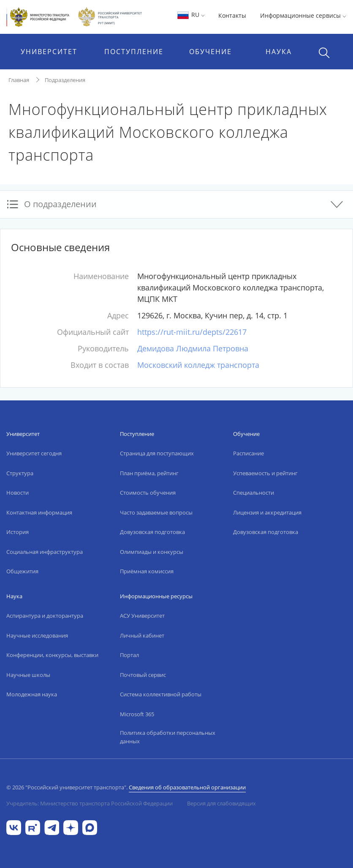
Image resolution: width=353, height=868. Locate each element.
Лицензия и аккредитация (267, 512)
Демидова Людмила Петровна (193, 348)
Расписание (248, 453)
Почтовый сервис (143, 675)
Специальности (254, 493)
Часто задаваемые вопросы (156, 512)
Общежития (22, 571)
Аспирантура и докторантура (45, 616)
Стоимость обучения (148, 493)
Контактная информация (39, 512)
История (18, 532)
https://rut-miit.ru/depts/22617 (192, 332)
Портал (129, 655)
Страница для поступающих (157, 453)
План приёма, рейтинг (149, 473)
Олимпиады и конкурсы (152, 552)
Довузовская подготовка (152, 532)
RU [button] (191, 15)
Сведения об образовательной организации (187, 787)
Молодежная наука (32, 694)
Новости (18, 493)
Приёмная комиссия (147, 571)
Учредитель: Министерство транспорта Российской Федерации (90, 803)
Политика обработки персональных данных (168, 737)
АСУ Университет (142, 616)
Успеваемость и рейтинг (265, 473)
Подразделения (65, 80)
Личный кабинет (142, 635)
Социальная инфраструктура (45, 552)
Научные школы (28, 675)
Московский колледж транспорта (198, 365)
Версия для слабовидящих (221, 803)
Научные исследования (37, 635)
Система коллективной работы (161, 694)
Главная (19, 80)
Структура (20, 473)
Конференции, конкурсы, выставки (52, 655)
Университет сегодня (34, 453)
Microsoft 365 (137, 714)
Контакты (232, 15)
